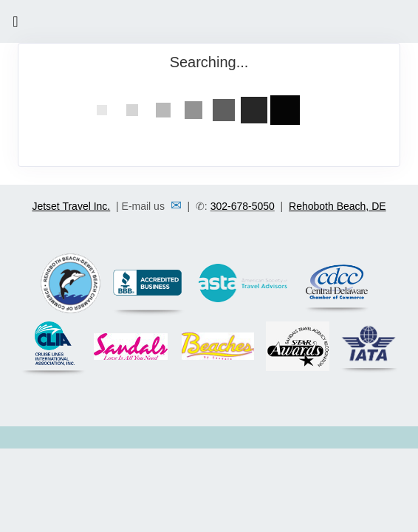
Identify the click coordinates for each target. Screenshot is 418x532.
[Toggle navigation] (16, 25)
